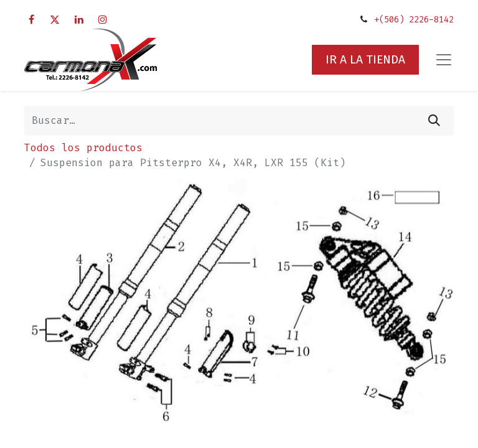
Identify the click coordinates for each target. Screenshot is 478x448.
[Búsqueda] (434, 121)
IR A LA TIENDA (365, 59)
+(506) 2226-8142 (414, 20)
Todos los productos (83, 148)
